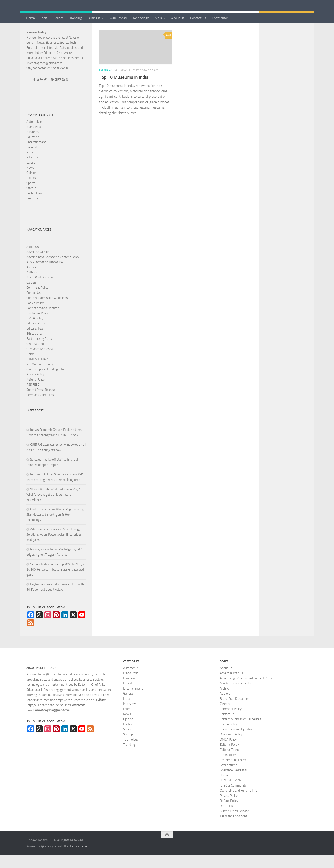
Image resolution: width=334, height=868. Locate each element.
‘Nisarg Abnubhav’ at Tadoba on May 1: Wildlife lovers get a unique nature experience (54, 507)
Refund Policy (35, 392)
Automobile (34, 134)
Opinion (32, 186)
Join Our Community (40, 377)
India (44, 18)
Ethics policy (34, 346)
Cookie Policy (35, 316)
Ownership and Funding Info (45, 382)
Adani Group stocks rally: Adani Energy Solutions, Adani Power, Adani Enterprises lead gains (54, 547)
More (158, 18)
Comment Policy (37, 300)
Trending (76, 18)
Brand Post (34, 140)
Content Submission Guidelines (47, 311)
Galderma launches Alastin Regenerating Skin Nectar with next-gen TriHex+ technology (55, 527)
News (30, 180)
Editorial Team (36, 341)
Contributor (220, 18)
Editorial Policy (36, 336)
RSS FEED (33, 397)
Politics (58, 18)
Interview (33, 170)
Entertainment (36, 155)
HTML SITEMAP (37, 372)
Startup (31, 201)
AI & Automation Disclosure (45, 275)
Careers (32, 295)
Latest (31, 175)
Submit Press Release (41, 403)
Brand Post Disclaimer (41, 290)
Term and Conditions (40, 408)
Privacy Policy (35, 387)
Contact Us (198, 18)
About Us (178, 18)
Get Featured (35, 357)
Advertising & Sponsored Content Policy (53, 270)
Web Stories (118, 18)
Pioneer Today (36, 45)
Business (94, 18)
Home (30, 18)
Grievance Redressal (40, 362)
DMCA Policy (35, 331)
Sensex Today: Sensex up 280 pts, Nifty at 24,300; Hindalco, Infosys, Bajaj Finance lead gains (56, 582)
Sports (31, 196)
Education (33, 150)
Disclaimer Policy (37, 326)
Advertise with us (38, 265)
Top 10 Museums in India (124, 90)
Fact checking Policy (39, 351)
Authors (32, 285)
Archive (31, 280)
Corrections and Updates (43, 321)
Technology (141, 18)
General (32, 160)
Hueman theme (78, 859)
